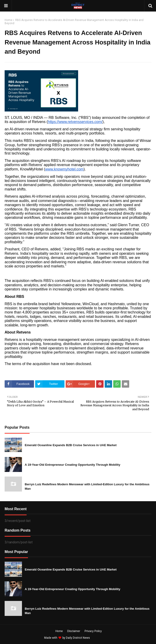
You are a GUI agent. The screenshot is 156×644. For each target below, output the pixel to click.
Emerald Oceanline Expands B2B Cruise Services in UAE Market (71, 445)
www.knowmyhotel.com (64, 169)
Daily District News (78, 638)
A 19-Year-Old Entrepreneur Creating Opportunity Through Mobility (72, 465)
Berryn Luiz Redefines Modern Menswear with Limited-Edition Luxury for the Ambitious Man (87, 487)
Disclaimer (74, 631)
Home (8, 20)
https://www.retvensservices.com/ (75, 122)
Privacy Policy (93, 631)
